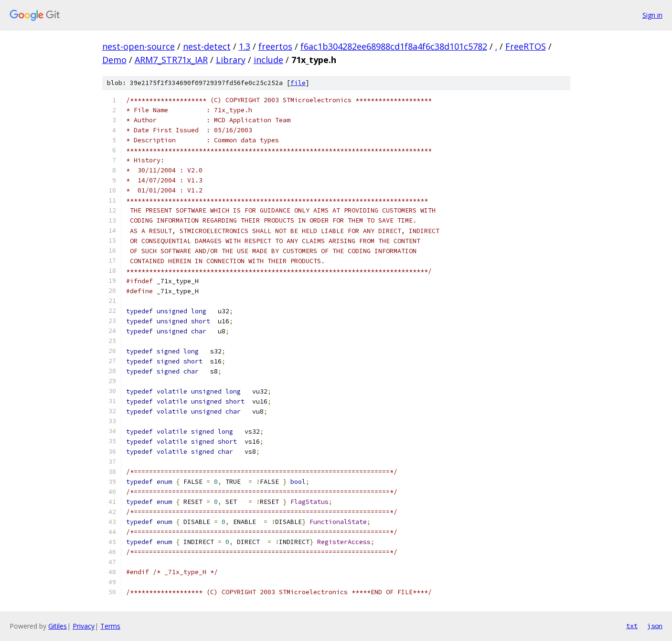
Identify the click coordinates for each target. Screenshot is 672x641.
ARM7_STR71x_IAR (171, 60)
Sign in (652, 15)
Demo (114, 60)
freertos (275, 46)
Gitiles (58, 626)
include (268, 60)
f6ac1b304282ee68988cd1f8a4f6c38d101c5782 (394, 46)
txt (632, 626)
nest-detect (207, 46)
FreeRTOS (526, 46)
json (655, 626)
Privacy (84, 626)
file (298, 83)
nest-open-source (139, 46)
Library (231, 60)
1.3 (245, 46)
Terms (110, 626)
